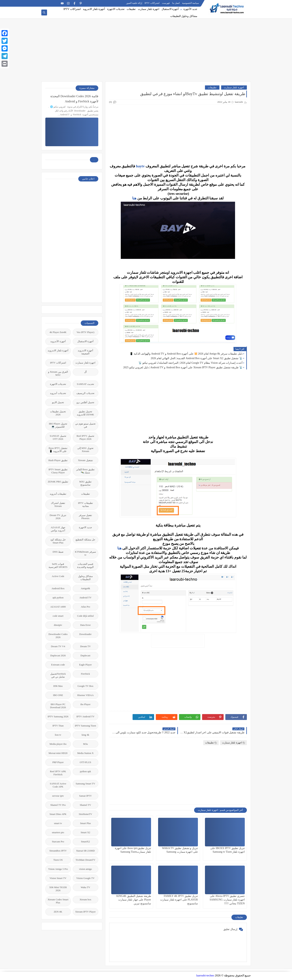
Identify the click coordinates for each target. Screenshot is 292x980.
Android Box (58, 588)
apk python (58, 598)
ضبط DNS (58, 552)
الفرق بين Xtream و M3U (58, 373)
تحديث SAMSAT (85, 384)
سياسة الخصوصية (190, 3)
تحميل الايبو (58, 402)
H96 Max (58, 686)
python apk (85, 771)
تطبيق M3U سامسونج (85, 483)
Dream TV (86, 646)
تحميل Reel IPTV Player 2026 (85, 437)
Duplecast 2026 (58, 655)
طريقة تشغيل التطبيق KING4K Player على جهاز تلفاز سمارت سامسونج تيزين (134, 900)
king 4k (85, 735)
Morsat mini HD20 (58, 753)
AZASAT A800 (58, 607)
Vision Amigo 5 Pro (58, 869)
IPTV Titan (58, 726)
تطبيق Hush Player (58, 460)
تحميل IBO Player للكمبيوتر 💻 (58, 425)
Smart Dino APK (58, 814)
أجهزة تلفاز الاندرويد (94, 9)
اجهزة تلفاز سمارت (149, 9)
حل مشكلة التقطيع (85, 540)
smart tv (58, 823)
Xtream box (86, 899)
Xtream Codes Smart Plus (58, 901)
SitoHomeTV (85, 814)
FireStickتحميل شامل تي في (58, 675)
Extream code (58, 665)
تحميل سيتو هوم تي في (85, 425)
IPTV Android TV (85, 716)
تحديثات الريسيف (85, 393)
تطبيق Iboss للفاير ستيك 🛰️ (86, 471)
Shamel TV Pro (58, 805)
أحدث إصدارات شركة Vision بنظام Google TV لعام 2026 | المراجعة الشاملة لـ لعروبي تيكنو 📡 (190, 363)
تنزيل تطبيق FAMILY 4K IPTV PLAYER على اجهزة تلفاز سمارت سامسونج (179, 900)
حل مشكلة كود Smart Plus (58, 541)
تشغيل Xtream (85, 460)
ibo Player (85, 704)
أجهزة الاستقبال (170, 9)
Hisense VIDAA (85, 695)
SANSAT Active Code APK (58, 785)
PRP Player (58, 762)
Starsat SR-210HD (85, 851)
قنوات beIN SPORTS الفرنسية (58, 565)
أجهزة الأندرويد (58, 341)
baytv (140, 166)
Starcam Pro (58, 842)
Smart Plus (85, 823)
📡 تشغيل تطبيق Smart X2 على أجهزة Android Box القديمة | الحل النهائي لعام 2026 (196, 358)
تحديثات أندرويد (58, 393)
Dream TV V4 (58, 646)
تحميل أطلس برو (85, 402)
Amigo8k (85, 588)
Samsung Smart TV (85, 784)
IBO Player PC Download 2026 (58, 706)
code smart (58, 616)
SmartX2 (85, 842)
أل (85, 372)
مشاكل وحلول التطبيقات (184, 16)
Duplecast (86, 655)
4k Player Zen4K (58, 332)
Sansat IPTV (85, 796)
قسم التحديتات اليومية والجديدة (85, 565)
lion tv (58, 735)
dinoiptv (58, 625)
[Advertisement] (146, 52)
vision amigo (86, 869)
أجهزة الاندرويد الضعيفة (85, 352)
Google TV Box (85, 686)
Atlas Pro (85, 607)
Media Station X (86, 753)
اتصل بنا (176, 3)
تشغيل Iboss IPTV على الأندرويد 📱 (58, 450)
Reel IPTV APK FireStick (58, 773)
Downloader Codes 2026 (58, 636)
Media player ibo (58, 744)
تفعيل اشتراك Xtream (58, 504)
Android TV (86, 598)
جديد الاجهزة (85, 527)
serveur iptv (58, 796)
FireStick (86, 674)
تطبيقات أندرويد (58, 494)
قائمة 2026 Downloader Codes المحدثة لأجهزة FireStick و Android (74, 99)
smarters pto (58, 832)
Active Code (58, 576)
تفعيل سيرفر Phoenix (85, 517)
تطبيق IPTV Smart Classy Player (58, 471)
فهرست (166, 3)
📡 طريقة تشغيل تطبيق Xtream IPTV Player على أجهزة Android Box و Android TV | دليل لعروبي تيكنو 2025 (183, 367)
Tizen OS (58, 860)
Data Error (85, 625)
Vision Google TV (86, 878)
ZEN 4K (58, 912)
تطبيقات (131, 9)
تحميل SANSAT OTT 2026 (58, 437)
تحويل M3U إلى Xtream (86, 450)
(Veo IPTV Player (85, 332)
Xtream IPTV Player (85, 912)
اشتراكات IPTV (152, 3)
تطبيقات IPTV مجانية (85, 504)
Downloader (85, 634)
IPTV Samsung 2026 (58, 716)
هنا (134, 198)
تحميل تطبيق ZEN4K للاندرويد (85, 413)
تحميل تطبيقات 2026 (58, 413)
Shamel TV (85, 805)
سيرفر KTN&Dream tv (85, 553)
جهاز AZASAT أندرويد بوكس (58, 529)
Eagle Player (85, 665)
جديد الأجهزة (190, 9)
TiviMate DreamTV (86, 860)
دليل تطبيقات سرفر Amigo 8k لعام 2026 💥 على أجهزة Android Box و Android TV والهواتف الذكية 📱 (186, 354)
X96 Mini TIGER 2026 (58, 889)
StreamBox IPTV (58, 851)
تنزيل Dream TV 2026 (58, 517)
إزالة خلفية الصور (134, 3)
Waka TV (86, 887)
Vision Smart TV (58, 878)
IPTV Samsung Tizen (86, 726)
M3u (85, 744)
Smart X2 (85, 832)
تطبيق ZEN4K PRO (58, 482)
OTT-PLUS (85, 762)
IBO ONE (58, 695)
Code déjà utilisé (85, 616)
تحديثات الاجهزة (116, 9)
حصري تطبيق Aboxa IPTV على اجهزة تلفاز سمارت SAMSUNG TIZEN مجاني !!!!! (227, 900)
